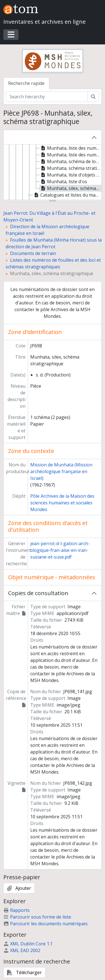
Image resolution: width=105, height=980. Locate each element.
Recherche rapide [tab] (26, 83)
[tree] (53, 173)
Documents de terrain (33, 253)
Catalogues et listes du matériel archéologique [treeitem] (67, 195)
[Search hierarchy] (47, 97)
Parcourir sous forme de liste (37, 917)
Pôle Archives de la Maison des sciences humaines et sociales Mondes (62, 503)
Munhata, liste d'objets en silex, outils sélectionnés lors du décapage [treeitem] (71, 175)
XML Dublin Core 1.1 (28, 944)
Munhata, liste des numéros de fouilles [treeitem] (71, 155)
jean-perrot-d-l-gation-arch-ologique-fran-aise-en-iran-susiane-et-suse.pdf (60, 550)
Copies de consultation (38, 593)
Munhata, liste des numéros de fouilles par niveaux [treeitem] (71, 148)
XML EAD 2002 (22, 950)
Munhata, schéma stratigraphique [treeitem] (71, 168)
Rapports (17, 910)
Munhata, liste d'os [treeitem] (63, 182)
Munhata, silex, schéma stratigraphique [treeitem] (71, 188)
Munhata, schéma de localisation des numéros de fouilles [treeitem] (71, 161)
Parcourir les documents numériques (46, 924)
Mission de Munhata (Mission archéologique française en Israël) (61, 471)
